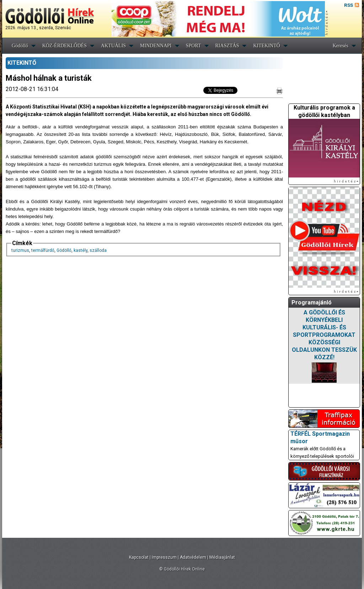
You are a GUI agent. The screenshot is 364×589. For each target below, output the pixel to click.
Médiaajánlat (222, 557)
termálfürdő (43, 250)
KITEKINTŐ (266, 46)
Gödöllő (20, 46)
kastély (81, 250)
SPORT (194, 46)
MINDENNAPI (156, 46)
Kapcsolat (139, 557)
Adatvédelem (193, 557)
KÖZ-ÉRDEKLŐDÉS (65, 46)
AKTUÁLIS (113, 46)
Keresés (341, 46)
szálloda (98, 250)
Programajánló (312, 303)
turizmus (20, 250)
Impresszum (164, 557)
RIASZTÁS (227, 46)
